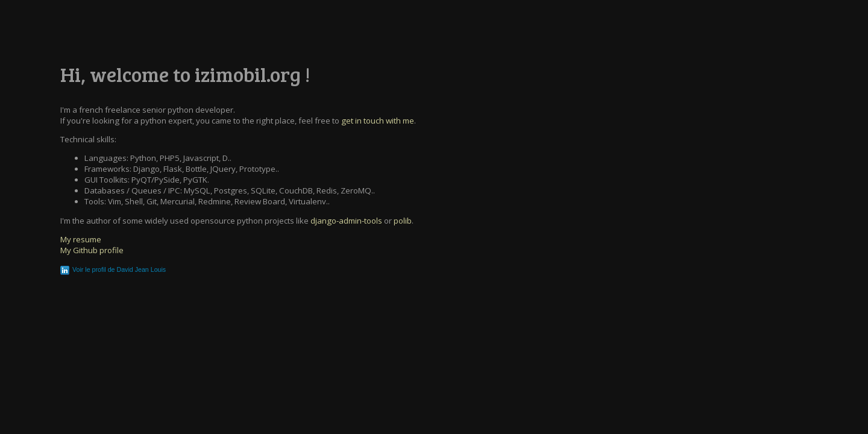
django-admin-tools (346, 221)
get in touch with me (378, 121)
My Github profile (92, 250)
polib (403, 221)
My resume (81, 239)
